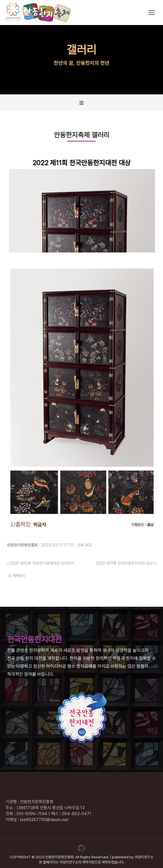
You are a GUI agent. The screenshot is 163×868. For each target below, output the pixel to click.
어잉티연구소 (144, 857)
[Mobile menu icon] (152, 13)
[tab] (81, 103)
